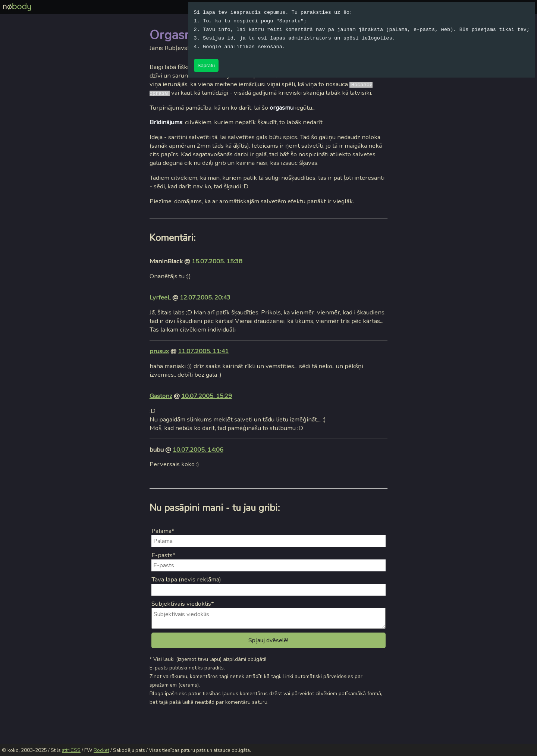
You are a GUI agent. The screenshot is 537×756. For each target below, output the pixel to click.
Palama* (163, 531)
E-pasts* (164, 555)
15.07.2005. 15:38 (217, 261)
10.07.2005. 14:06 (198, 450)
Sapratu (206, 65)
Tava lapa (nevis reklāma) (186, 579)
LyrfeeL (160, 297)
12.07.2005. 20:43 (205, 297)
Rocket (101, 750)
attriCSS (71, 750)
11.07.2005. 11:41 (203, 351)
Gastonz (161, 396)
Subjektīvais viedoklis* (183, 604)
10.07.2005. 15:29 (207, 396)
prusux (159, 351)
